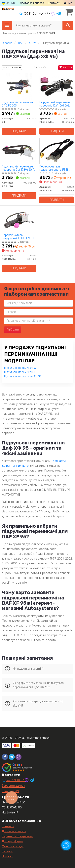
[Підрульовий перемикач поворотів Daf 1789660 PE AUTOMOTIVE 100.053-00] (19, 151)
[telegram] (12, 757)
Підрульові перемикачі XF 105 (23, 376)
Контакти (54, 3)
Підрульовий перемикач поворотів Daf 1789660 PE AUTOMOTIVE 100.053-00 (19, 168)
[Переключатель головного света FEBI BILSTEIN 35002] (57, 151)
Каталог (7, 851)
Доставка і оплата (32, 3)
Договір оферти (12, 841)
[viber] (19, 757)
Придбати (19, 131)
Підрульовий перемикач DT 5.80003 (17, 104)
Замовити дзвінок (13, 786)
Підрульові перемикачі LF (21, 372)
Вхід (68, 3)
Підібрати (13, 330)
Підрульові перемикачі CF (21, 368)
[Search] (68, 25)
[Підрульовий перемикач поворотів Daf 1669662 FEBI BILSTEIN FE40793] (57, 86)
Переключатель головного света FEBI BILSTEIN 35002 (54, 168)
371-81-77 (35, 13)
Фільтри (66, 68)
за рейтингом (12, 68)
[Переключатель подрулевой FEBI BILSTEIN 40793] (19, 219)
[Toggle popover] (66, 845)
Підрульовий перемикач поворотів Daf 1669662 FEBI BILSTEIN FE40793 (55, 104)
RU (13, 3)
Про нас (7, 856)
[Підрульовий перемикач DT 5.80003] (19, 86)
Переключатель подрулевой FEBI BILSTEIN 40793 (19, 237)
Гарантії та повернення (17, 836)
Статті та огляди (13, 846)
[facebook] (5, 757)
